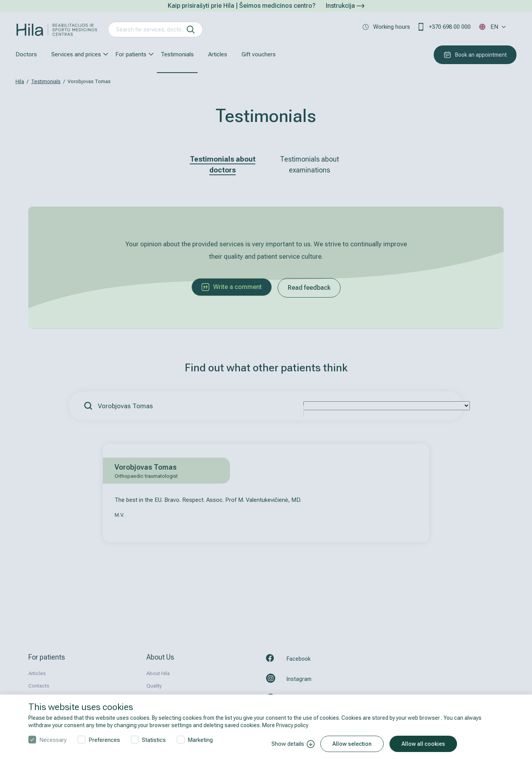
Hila (20, 81)
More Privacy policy (285, 725)
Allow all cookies (423, 744)
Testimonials (177, 54)
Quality (154, 686)
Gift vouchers (259, 54)
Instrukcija (345, 6)
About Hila (158, 673)
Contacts (39, 686)
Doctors (26, 54)
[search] (191, 30)
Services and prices (76, 54)
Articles (218, 54)
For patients (131, 54)
